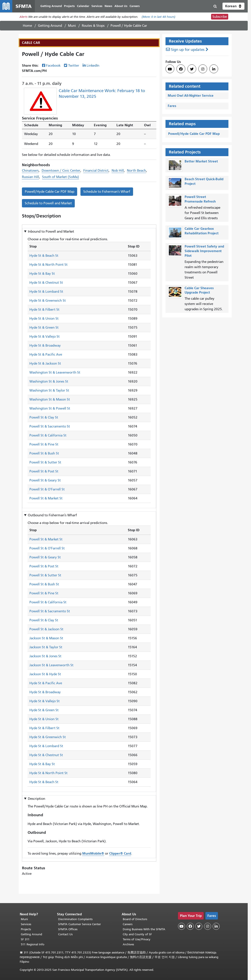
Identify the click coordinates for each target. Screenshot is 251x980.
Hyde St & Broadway (45, 346)
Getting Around (50, 26)
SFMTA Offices (68, 929)
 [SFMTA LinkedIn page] (214, 69)
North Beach (136, 171)
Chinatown (30, 171)
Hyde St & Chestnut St (46, 283)
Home (27, 26)
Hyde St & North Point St (48, 265)
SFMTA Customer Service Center (79, 924)
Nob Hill (118, 171)
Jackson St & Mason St (46, 638)
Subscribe (220, 17)
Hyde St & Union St (44, 319)
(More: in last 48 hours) (158, 17)
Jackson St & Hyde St (45, 674)
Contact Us (65, 934)
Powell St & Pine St (44, 444)
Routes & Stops (93, 26)
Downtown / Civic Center (61, 171)
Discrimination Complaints (75, 919)
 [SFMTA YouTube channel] (170, 69)
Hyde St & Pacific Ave (46, 355)
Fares (172, 106)
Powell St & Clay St (44, 417)
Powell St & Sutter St (45, 462)
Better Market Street (201, 161)
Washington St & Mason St (50, 399)
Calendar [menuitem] (83, 6)
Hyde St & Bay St (42, 274)
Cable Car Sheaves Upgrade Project (199, 290)
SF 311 (25, 939)
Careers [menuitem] (135, 6)
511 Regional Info (33, 944)
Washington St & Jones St (49, 381)
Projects (26, 929)
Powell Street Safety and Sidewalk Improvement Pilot (204, 251)
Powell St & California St (48, 435)
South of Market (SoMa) (61, 177)
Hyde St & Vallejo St (45, 337)
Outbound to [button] (52, 515)
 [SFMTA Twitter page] (192, 69)
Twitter (74, 66)
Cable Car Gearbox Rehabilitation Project (202, 231)
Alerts (23, 17)
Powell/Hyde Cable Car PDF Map (50, 192)
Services (26, 924)
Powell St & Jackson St (46, 629)
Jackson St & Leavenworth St (51, 665)
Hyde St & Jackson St (45, 363)
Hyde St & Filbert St (44, 310)
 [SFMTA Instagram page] (203, 69)
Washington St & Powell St (50, 408)
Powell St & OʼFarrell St (47, 489)
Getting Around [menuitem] (51, 6)
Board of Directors (135, 919)
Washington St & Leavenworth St (55, 372)
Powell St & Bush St (44, 453)
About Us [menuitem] (121, 6)
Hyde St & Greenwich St (48, 301)
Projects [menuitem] (69, 6)
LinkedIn (93, 66)
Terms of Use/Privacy (137, 939)
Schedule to (107, 192)
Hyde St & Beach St (44, 256)
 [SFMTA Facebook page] (181, 69)
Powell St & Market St (46, 498)
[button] (233, 6)
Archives (128, 944)
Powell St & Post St (44, 471)
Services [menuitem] (97, 6)
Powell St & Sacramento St (50, 426)
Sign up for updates (188, 50)
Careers (128, 924)
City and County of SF (137, 934)
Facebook (53, 66)
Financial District (96, 171)
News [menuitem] (108, 6)
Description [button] (36, 799)
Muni (72, 26)
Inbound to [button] (51, 232)
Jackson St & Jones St (45, 656)
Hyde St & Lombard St (46, 292)
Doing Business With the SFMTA (144, 929)
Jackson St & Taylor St (46, 647)
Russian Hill (30, 177)
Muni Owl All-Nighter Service (191, 95)
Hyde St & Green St (44, 328)
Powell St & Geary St (45, 480)
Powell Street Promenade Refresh (200, 199)
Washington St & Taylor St (49, 390)
